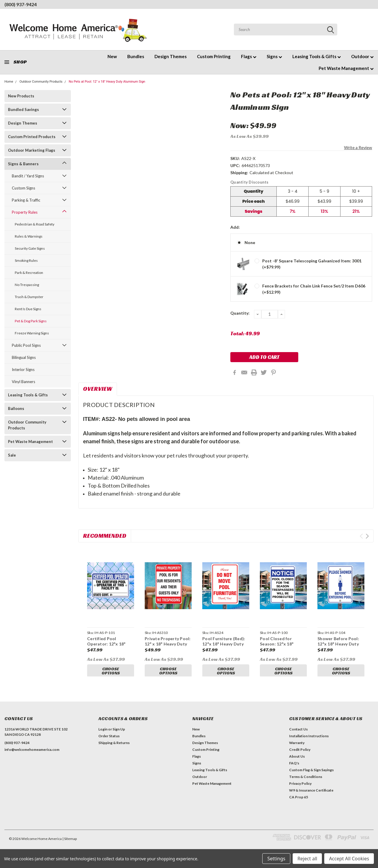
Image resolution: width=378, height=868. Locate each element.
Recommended (105, 536)
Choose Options (111, 671)
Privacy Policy (300, 789)
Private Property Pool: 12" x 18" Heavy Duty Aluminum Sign (168, 644)
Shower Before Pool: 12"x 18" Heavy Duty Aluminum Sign (338, 644)
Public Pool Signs (26, 345)
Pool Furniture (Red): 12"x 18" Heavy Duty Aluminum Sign (224, 644)
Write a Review (358, 147)
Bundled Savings (23, 109)
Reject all (307, 859)
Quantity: (240, 313)
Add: (235, 227)
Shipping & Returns (114, 748)
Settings (276, 859)
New (112, 56)
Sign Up (119, 735)
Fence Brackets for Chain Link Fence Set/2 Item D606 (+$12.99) (314, 289)
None (250, 242)
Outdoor (362, 56)
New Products (21, 96)
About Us (297, 762)
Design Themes (171, 56)
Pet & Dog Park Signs (31, 321)
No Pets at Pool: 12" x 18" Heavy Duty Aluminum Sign (107, 82)
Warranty (297, 748)
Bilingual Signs (24, 357)
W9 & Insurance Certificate (311, 796)
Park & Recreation (29, 273)
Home (9, 82)
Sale (12, 455)
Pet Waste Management (346, 68)
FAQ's (294, 769)
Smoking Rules (26, 260)
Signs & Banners (23, 164)
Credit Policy (300, 755)
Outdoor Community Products (41, 82)
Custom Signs (23, 188)
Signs (274, 56)
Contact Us (298, 735)
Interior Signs (23, 370)
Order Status (109, 742)
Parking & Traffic (26, 200)
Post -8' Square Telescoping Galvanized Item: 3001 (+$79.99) (312, 264)
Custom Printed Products (32, 137)
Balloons (16, 408)
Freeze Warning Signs (32, 333)
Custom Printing (214, 56)
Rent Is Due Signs (28, 309)
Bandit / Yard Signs (28, 176)
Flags (249, 56)
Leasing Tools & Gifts (317, 56)
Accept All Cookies (349, 859)
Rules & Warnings (29, 236)
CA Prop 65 (299, 803)
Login (103, 735)
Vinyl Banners (23, 382)
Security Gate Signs (30, 248)
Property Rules (25, 212)
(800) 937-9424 (21, 4)
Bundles (136, 56)
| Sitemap (70, 844)
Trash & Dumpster (29, 297)
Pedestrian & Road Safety (35, 224)
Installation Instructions (309, 742)
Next (367, 536)
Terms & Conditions (306, 782)
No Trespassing (27, 285)
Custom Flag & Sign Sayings (311, 775)
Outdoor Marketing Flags (32, 150)
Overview (98, 389)
